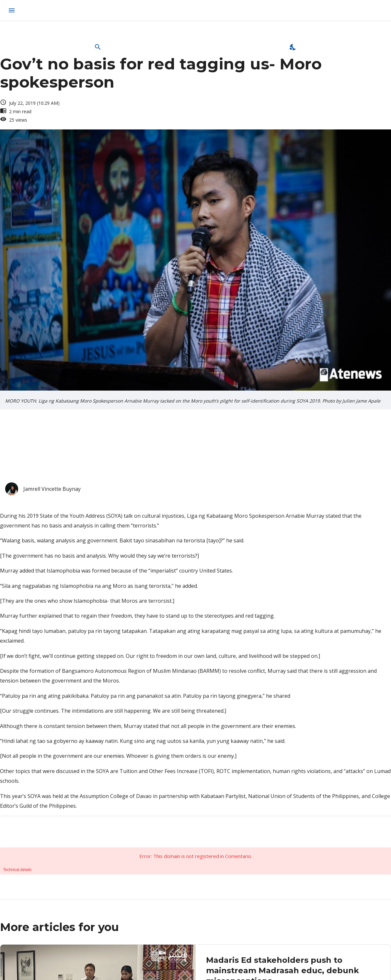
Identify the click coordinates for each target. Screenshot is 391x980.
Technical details (17, 870)
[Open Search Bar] (98, 47)
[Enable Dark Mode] (293, 47)
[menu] (12, 10)
